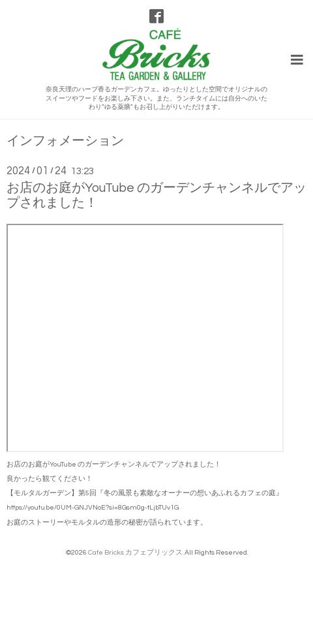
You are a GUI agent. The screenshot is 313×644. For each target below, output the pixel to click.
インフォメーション (65, 141)
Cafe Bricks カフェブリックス (135, 552)
